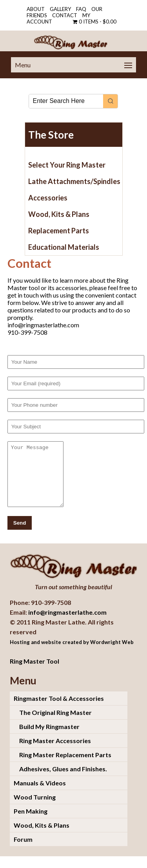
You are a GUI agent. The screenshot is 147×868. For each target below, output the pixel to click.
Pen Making (31, 823)
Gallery (60, 9)
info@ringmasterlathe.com (67, 624)
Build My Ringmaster (49, 738)
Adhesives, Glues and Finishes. (63, 780)
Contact (65, 15)
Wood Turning (35, 809)
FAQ (81, 9)
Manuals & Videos (40, 795)
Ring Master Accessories (55, 752)
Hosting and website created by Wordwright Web (72, 654)
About (36, 9)
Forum (23, 851)
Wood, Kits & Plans (42, 837)
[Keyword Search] (66, 101)
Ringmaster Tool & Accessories (59, 710)
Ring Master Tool (34, 673)
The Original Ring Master (55, 724)
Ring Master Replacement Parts (65, 766)
